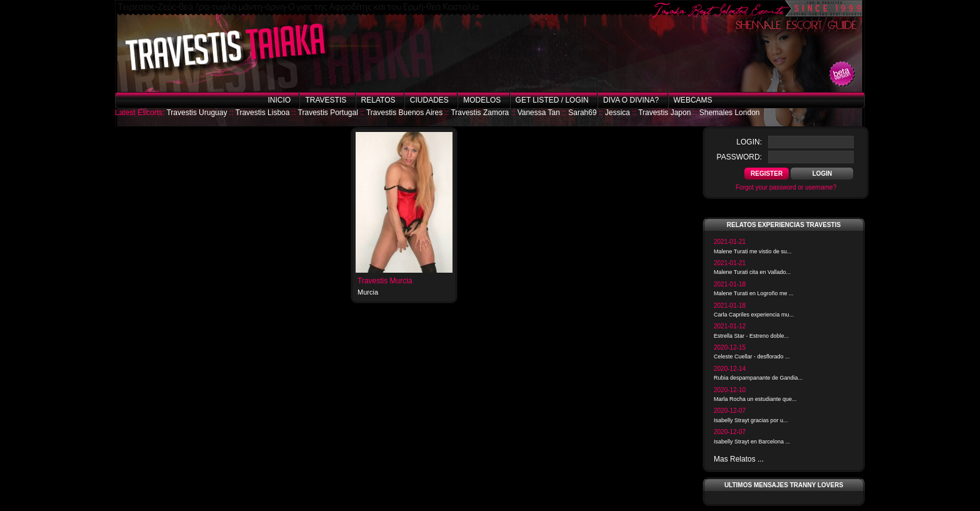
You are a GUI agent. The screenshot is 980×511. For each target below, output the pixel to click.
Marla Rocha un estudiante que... (755, 399)
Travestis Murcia (385, 281)
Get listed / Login (552, 100)
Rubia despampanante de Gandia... (758, 378)
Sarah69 (582, 113)
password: (739, 157)
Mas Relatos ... (739, 459)
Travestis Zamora (480, 113)
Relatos (378, 100)
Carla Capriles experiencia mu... (754, 315)
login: (749, 142)
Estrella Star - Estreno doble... (751, 336)
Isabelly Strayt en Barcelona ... (752, 442)
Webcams (693, 100)
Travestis (326, 100)
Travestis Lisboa (263, 113)
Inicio (279, 100)
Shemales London (730, 113)
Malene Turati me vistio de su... (753, 251)
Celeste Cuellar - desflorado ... (752, 357)
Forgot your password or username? (786, 187)
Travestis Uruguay (197, 113)
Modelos (482, 100)
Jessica (617, 113)
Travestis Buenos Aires (404, 113)
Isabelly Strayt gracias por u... (751, 420)
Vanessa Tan (539, 113)
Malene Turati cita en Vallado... (752, 272)
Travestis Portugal (328, 113)
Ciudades (429, 100)
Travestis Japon (664, 113)
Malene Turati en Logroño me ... (754, 293)
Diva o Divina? (631, 100)
